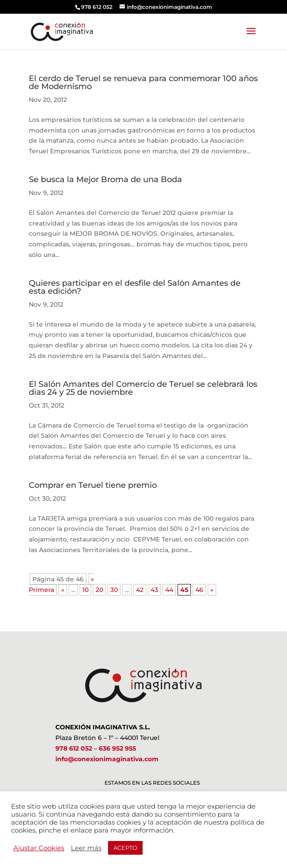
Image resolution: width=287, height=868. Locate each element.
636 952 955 (117, 748)
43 (154, 590)
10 (85, 590)
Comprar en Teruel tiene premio (93, 485)
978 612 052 (74, 748)
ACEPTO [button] (125, 848)
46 (199, 590)
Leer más (86, 848)
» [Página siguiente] (212, 590)
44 (169, 590)
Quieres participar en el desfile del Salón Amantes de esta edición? (135, 287)
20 (99, 590)
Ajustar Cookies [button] (39, 848)
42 (140, 590)
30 (114, 590)
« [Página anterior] (63, 590)
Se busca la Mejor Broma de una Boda (105, 179)
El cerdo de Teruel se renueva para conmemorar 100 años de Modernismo (143, 82)
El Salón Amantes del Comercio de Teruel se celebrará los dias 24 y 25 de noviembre (143, 388)
